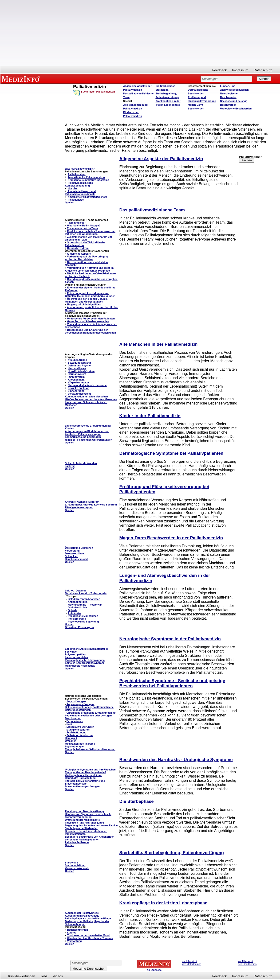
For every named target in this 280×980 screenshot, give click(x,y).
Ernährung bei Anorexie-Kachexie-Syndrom (91, 505)
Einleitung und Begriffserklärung (84, 811)
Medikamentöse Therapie (80, 744)
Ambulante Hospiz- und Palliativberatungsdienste (80, 193)
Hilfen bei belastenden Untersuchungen (89, 440)
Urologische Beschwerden (236, 109)
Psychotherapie (74, 747)
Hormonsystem (77, 374)
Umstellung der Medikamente (82, 820)
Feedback (219, 70)
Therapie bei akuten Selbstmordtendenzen (90, 749)
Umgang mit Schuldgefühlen (84, 304)
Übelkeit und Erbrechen (79, 548)
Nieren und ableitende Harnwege (87, 385)
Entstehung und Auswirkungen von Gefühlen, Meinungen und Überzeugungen (90, 295)
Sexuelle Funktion (78, 388)
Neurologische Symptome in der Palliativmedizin (170, 639)
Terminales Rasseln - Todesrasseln (86, 593)
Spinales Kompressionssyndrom (84, 663)
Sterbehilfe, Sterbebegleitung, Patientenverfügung (167, 93)
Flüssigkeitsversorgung (79, 507)
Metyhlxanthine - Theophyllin (85, 605)
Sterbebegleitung (75, 865)
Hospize (73, 188)
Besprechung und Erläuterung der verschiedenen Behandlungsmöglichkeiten (90, 331)
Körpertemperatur (78, 382)
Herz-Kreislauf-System (81, 371)
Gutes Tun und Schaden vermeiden (88, 321)
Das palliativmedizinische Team (152, 210)
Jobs (44, 976)
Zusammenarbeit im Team (82, 228)
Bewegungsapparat (79, 363)
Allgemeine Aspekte (79, 254)
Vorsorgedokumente (77, 868)
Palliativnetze (76, 200)
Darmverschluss (75, 553)
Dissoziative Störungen (80, 727)
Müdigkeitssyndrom (78, 730)
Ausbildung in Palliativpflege (82, 916)
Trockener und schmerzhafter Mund (88, 935)
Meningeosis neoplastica (80, 666)
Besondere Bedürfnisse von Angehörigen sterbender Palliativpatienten (90, 838)
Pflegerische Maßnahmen (83, 616)
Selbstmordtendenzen (80, 735)
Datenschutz (263, 70)
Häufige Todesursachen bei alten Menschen (91, 399)
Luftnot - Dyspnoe (76, 591)
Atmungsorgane (77, 360)
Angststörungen (76, 701)
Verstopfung (72, 551)
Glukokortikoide (77, 607)
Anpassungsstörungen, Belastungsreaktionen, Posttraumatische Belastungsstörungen (89, 707)
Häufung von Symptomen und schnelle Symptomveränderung (88, 816)
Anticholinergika (78, 602)
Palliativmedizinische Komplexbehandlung (79, 184)
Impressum (240, 70)
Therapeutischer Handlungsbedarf (85, 772)
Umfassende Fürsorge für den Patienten (91, 319)
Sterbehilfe (71, 863)
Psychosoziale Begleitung (83, 622)
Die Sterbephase (165, 86)
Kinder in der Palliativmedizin (150, 416)
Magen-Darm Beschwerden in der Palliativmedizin (171, 538)
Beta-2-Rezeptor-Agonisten (84, 599)
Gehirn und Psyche (79, 366)
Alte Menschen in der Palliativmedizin (159, 344)
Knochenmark (76, 380)
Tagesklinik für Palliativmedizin (86, 177)
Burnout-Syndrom (78, 248)
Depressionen (75, 721)
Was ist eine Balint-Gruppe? (84, 226)
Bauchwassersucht (76, 559)
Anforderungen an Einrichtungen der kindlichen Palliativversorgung (87, 433)
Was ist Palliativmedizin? (80, 169)
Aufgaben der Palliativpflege (82, 913)
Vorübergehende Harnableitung (83, 775)
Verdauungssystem (79, 394)
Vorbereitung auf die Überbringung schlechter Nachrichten (87, 258)
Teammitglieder (76, 223)
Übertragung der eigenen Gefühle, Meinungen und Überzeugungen (86, 300)
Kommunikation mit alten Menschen (86, 397)
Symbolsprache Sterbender (81, 828)
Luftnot (71, 933)
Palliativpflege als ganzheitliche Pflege (88, 918)
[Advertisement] (140, 33)
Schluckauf (72, 556)
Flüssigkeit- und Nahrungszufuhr (85, 823)
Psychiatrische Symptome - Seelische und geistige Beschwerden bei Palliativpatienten (172, 683)
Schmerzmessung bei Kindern (83, 437)
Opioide (73, 610)
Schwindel (71, 652)
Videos (58, 976)
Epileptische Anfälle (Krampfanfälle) (86, 649)
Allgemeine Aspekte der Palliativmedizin (161, 159)
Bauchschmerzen (77, 930)
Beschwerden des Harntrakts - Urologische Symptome (176, 760)
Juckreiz (70, 466)
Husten (69, 624)
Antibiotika (74, 613)
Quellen (69, 202)
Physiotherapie (77, 619)
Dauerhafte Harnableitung (80, 778)
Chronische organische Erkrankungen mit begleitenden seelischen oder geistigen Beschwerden (91, 716)
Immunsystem (76, 377)
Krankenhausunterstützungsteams (88, 180)
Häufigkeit (71, 738)
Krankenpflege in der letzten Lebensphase (163, 903)
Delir (69, 724)
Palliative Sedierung (77, 842)
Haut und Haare (77, 368)
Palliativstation (77, 174)
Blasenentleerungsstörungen (82, 786)
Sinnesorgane (76, 391)
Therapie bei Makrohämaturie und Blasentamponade (85, 782)
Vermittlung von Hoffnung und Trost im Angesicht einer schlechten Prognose (89, 269)
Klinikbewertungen (22, 976)
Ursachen (71, 741)
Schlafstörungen (76, 732)
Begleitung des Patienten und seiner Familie (91, 825)
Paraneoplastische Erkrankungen (85, 660)
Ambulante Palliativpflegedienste (87, 197)
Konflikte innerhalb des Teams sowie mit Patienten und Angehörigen (90, 233)
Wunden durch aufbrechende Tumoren (90, 938)
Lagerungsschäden (76, 657)
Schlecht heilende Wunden (81, 463)
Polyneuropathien (75, 654)
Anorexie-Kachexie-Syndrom (82, 502)
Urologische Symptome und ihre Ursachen (90, 770)
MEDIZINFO (22, 79)
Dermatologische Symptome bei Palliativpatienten (172, 453)
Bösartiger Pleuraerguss (79, 627)
